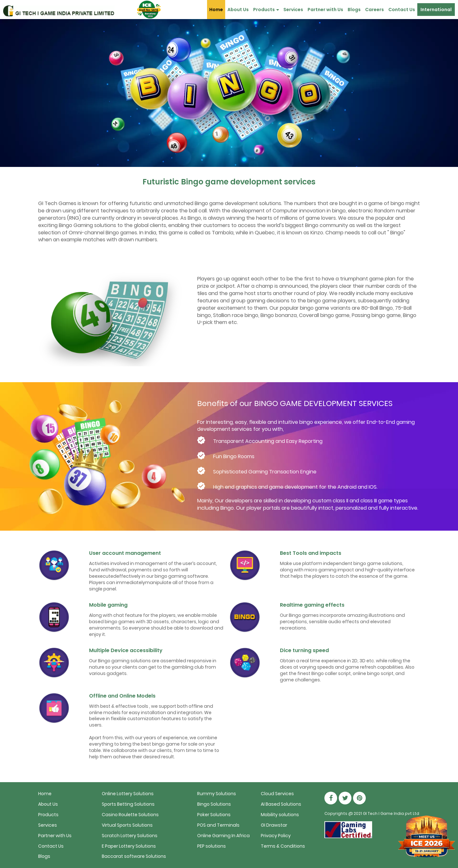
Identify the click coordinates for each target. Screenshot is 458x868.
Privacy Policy (276, 836)
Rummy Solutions (217, 794)
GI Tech (370, 813)
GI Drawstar (274, 825)
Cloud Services (277, 794)
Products (266, 10)
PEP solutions (212, 846)
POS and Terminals (218, 825)
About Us (238, 10)
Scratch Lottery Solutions (130, 836)
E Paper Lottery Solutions (129, 846)
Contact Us (402, 10)
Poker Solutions (214, 815)
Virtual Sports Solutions (127, 825)
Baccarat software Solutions (134, 856)
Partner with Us (325, 10)
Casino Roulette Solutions (130, 815)
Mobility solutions (280, 815)
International (436, 10)
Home (216, 10)
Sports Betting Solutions (128, 804)
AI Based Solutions (281, 804)
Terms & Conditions (283, 846)
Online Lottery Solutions (128, 794)
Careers (375, 10)
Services (293, 10)
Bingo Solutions (214, 804)
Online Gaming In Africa (223, 836)
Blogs (354, 10)
